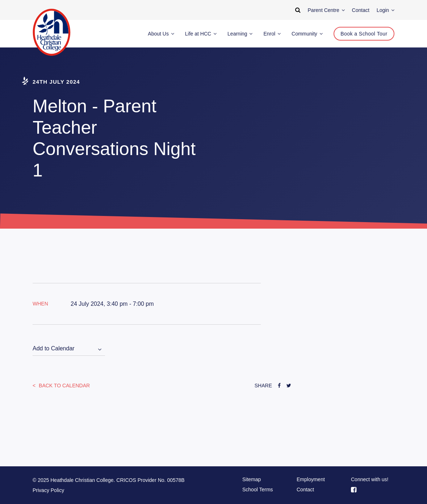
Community (307, 34)
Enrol (272, 34)
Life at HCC (201, 34)
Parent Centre (326, 10)
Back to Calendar (64, 386)
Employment (311, 479)
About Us (161, 34)
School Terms (258, 490)
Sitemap (252, 479)
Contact (305, 490)
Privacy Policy (48, 490)
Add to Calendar (54, 348)
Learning (240, 34)
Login (386, 10)
